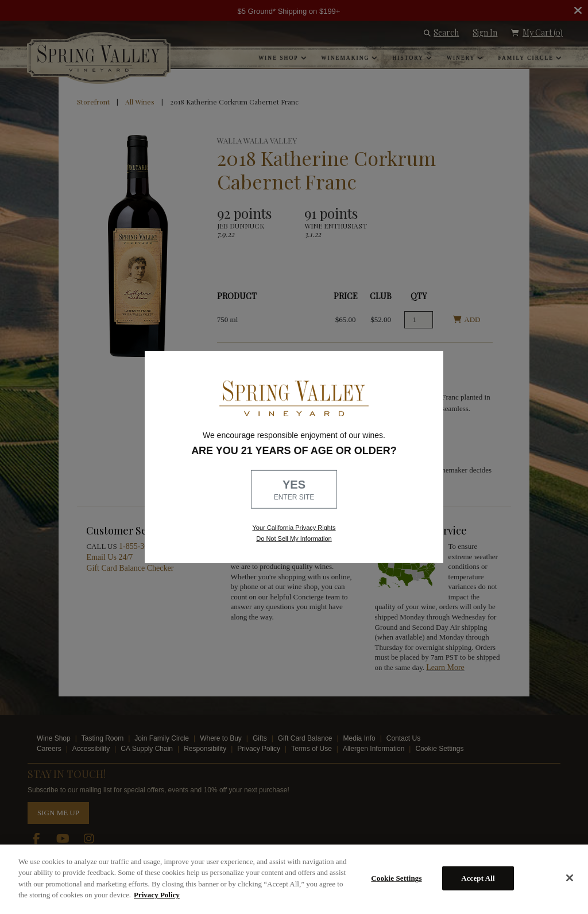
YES (294, 490)
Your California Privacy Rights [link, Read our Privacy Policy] (294, 528)
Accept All (478, 878)
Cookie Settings (396, 878)
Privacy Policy (157, 895)
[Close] (570, 878)
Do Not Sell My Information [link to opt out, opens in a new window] (294, 539)
